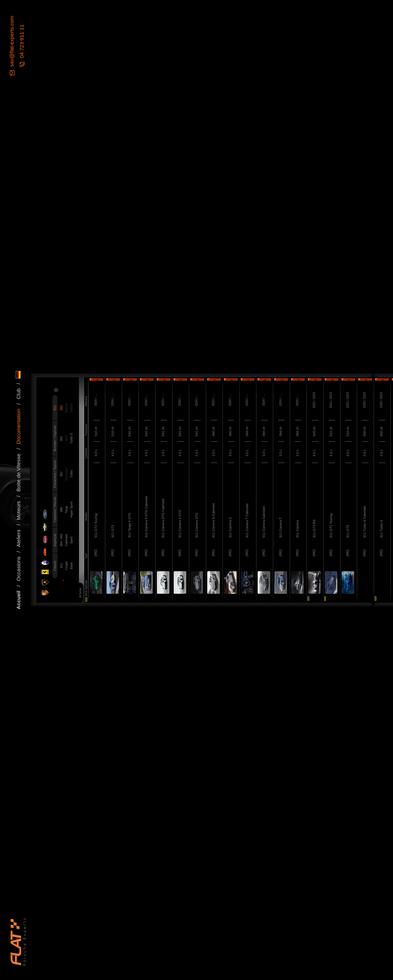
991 (61, 438)
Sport (71, 540)
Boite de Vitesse (18, 473)
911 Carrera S (230, 527)
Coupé (66, 566)
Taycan (55, 465)
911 (55, 408)
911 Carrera (297, 529)
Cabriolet (66, 540)
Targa (66, 510)
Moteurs (18, 511)
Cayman (55, 432)
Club (18, 394)
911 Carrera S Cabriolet (213, 520)
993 (61, 536)
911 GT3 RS (314, 529)
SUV (66, 438)
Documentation (18, 426)
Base (71, 566)
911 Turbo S (381, 529)
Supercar (55, 540)
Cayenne (55, 515)
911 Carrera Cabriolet (264, 522)
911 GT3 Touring (96, 525)
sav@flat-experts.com (12, 42)
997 (61, 474)
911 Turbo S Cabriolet (365, 522)
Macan (55, 502)
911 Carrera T (281, 527)
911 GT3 (113, 531)
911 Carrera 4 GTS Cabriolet (146, 517)
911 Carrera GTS (197, 525)
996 (61, 510)
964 (61, 544)
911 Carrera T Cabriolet (247, 521)
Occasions (18, 569)
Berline (66, 408)
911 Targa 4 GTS (129, 525)
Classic (55, 566)
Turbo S (71, 438)
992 (61, 408)
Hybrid (71, 408)
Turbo (71, 474)
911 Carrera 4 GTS (180, 524)
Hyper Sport (71, 510)
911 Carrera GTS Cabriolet (163, 518)
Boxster (55, 445)
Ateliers (18, 538)
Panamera (55, 480)
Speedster (66, 474)
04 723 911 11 (22, 42)
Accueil (18, 600)
